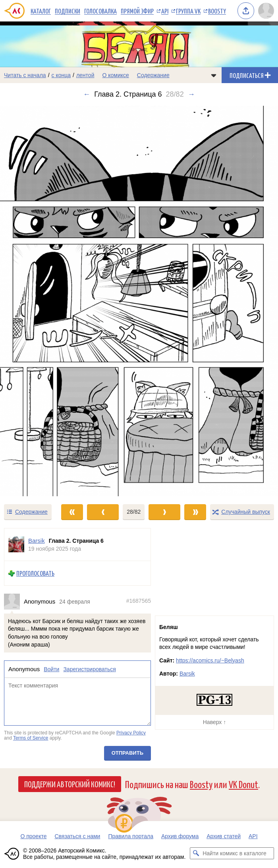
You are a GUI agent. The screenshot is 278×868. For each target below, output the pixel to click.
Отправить (127, 753)
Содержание (153, 75)
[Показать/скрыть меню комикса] (214, 75)
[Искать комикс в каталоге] (196, 853)
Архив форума (180, 836)
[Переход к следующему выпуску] (139, 301)
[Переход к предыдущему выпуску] (35, 301)
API (165, 11)
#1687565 (139, 601)
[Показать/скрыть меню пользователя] (266, 11)
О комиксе (115, 75)
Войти (51, 669)
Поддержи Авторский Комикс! (70, 784)
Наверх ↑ (214, 722)
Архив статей (224, 836)
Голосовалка (100, 11)
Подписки (68, 11)
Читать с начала (25, 75)
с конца (61, 75)
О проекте (33, 836)
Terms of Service (31, 738)
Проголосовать (35, 573)
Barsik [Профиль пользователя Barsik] (37, 541)
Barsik (187, 674)
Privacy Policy (131, 732)
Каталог (41, 11)
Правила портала (131, 836)
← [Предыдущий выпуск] (87, 94)
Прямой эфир (137, 11)
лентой (85, 75)
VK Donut (243, 784)
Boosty (217, 11)
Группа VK (188, 11)
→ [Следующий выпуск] (191, 94)
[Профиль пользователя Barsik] (16, 545)
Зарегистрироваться (89, 669)
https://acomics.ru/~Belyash (210, 660)
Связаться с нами (77, 836)
